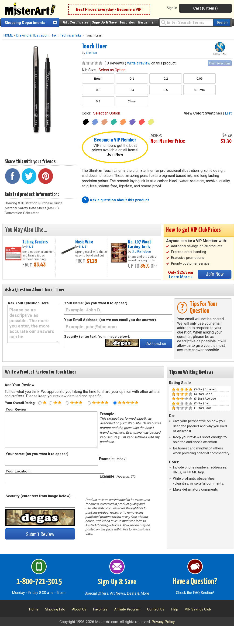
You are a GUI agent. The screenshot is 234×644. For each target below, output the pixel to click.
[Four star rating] (89, 403)
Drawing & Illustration (32, 35)
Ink (54, 35)
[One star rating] (40, 403)
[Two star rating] (51, 403)
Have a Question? (195, 582)
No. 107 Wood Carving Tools (140, 244)
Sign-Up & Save (104, 22)
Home (34, 609)
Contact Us (156, 609)
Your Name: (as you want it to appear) (96, 303)
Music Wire (84, 242)
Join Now (115, 154)
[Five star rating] (115, 403)
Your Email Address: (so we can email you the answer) (110, 320)
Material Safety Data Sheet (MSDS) (32, 208)
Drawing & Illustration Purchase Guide (34, 203)
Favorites (127, 22)
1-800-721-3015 (39, 582)
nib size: (104, 70)
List (228, 113)
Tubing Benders (35, 242)
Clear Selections (220, 63)
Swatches (213, 113)
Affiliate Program (127, 609)
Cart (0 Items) (205, 8)
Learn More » (181, 277)
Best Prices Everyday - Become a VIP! (109, 9)
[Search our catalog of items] (222, 22)
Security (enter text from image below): (97, 337)
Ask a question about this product (119, 200)
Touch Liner (95, 47)
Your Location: (18, 471)
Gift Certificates (76, 22)
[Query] (186, 22)
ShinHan (91, 53)
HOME (8, 35)
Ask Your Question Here (28, 303)
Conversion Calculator (22, 213)
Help (175, 609)
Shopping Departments (25, 23)
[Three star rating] (67, 403)
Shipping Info (55, 609)
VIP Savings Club (198, 609)
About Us (79, 609)
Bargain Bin (147, 22)
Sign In (172, 8)
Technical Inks (71, 35)
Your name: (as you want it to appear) (37, 454)
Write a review (139, 63)
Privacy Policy (163, 622)
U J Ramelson (141, 251)
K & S (30, 246)
